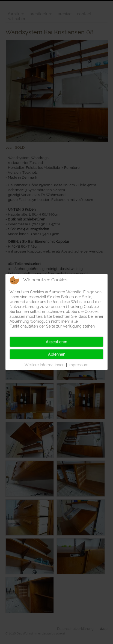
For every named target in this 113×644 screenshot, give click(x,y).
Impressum (78, 365)
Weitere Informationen (44, 365)
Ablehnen (57, 354)
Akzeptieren (56, 342)
